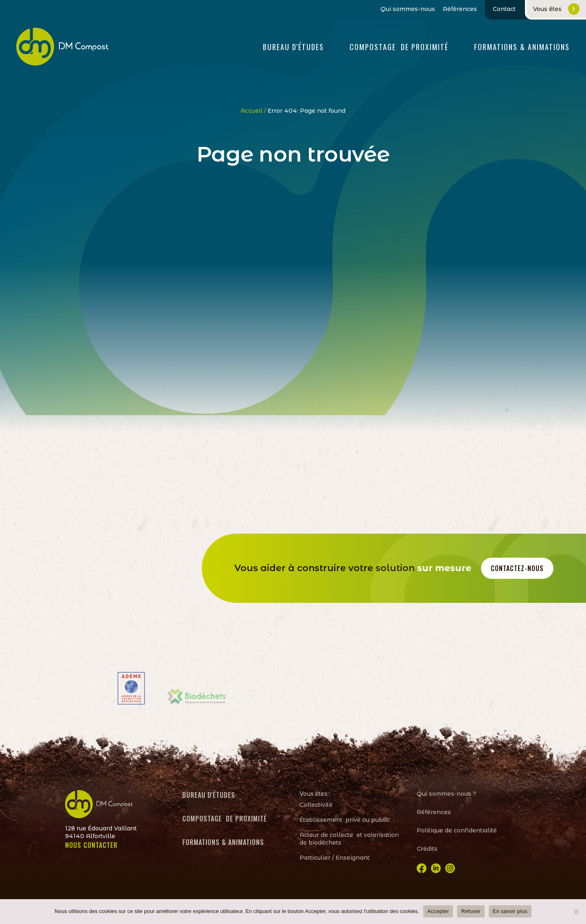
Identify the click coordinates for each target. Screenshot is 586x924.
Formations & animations (223, 842)
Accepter (438, 911)
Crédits (427, 849)
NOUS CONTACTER (91, 845)
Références (460, 9)
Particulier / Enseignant (335, 858)
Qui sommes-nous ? (446, 794)
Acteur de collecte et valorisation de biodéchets (349, 839)
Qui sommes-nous (408, 9)
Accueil (251, 111)
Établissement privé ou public (345, 820)
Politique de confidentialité (457, 830)
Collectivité (316, 805)
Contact (504, 9)
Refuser (471, 911)
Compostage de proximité (399, 47)
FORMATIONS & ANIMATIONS (522, 47)
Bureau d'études (293, 47)
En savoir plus (510, 911)
